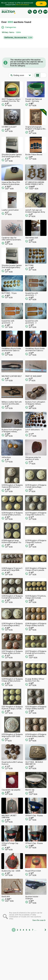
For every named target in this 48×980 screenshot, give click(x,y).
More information (23, 5)
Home (5, 968)
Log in (40, 12)
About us (30, 972)
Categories (11, 27)
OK (41, 4)
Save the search (39, 920)
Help (4, 977)
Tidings (30, 968)
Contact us (31, 977)
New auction (35, 12)
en (45, 12)
